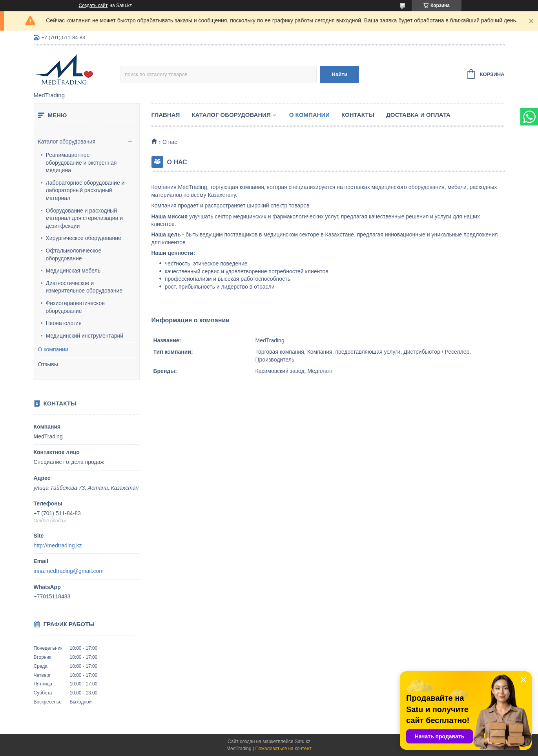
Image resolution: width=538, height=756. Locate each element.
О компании (53, 349)
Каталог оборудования (67, 142)
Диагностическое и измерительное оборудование (84, 287)
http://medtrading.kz (58, 545)
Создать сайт (93, 5)
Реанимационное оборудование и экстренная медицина (81, 163)
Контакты (358, 115)
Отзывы (48, 364)
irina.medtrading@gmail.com (69, 571)
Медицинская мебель (73, 271)
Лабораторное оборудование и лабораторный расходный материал (85, 190)
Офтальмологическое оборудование (74, 254)
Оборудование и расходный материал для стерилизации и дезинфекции (85, 218)
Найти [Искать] (339, 74)
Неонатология (64, 323)
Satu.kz (303, 741)
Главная (166, 115)
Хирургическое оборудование (84, 238)
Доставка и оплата (418, 115)
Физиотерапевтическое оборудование (75, 307)
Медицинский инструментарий (85, 336)
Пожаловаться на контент (283, 749)
